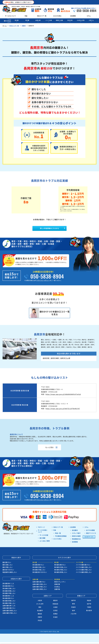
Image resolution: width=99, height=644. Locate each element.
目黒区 (55, 616)
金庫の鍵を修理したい (10, 613)
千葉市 (89, 609)
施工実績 (42, 540)
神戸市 (73, 603)
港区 (40, 609)
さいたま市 (40, 606)
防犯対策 (70, 20)
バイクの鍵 (49, 20)
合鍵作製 (57, 591)
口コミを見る (57, 16)
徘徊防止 (57, 589)
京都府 (24, 26)
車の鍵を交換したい (61, 569)
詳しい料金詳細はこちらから (49, 229)
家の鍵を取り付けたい (40, 574)
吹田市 (89, 603)
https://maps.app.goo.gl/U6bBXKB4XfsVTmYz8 (63, 396)
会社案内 (75, 532)
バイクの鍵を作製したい (84, 572)
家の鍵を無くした (8, 586)
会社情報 (73, 16)
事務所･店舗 (59, 20)
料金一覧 (58, 535)
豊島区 (40, 616)
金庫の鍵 (38, 20)
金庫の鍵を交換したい (40, 586)
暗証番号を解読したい (10, 574)
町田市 (73, 609)
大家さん (91, 20)
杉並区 (55, 619)
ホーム (5, 26)
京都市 (40, 619)
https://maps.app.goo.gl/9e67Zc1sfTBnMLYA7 (63, 411)
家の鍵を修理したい (9, 593)
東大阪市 (89, 613)
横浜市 (55, 603)
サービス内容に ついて (43, 533)
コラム (89, 16)
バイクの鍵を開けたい (83, 567)
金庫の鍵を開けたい (9, 610)
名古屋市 (40, 613)
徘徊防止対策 (81, 20)
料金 (26, 16)
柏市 (74, 613)
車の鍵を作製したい (9, 605)
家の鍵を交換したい (9, 591)
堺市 (74, 606)
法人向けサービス (89, 539)
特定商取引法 (76, 541)
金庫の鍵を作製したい (10, 615)
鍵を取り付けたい (8, 572)
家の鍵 (17, 20)
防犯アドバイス (91, 535)
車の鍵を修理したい (9, 603)
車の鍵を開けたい (8, 600)
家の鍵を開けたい (8, 588)
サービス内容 (44, 537)
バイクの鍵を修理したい (84, 574)
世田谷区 (55, 606)
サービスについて (10, 16)
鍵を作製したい (8, 569)
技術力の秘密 (76, 538)
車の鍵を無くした (8, 598)
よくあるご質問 (45, 543)
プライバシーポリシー (43, 282)
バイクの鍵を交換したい (84, 569)
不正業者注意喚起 (61, 538)
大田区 (55, 609)
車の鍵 (27, 20)
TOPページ (41, 529)
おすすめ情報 (90, 532)
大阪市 (40, 603)
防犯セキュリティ (60, 584)
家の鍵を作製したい (9, 595)
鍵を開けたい (7, 564)
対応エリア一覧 (42, 16)
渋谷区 (40, 623)
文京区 (55, 613)
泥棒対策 (57, 586)
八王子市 (74, 616)
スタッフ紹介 (76, 535)
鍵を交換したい (8, 567)
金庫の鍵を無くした (9, 608)
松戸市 (89, 606)
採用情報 (75, 544)
